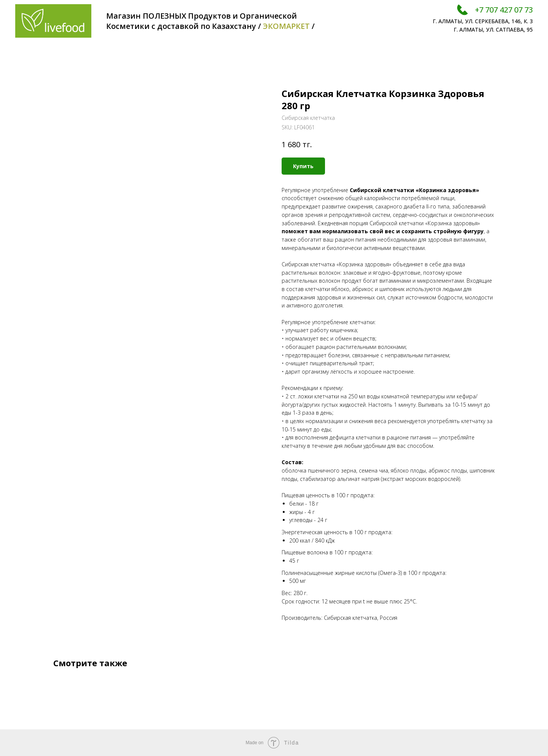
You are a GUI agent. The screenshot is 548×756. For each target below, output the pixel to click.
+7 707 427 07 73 (504, 10)
